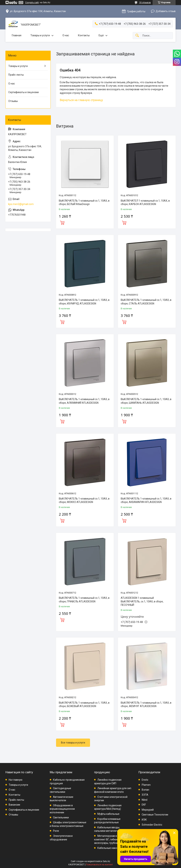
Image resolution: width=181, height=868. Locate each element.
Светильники (61, 817)
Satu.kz (107, 861)
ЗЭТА (145, 795)
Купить (62, 222)
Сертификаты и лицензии (24, 92)
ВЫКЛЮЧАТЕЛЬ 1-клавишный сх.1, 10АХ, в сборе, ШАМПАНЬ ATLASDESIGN (146, 401)
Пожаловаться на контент (99, 865)
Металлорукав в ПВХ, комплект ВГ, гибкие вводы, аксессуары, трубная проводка (113, 839)
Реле (56, 831)
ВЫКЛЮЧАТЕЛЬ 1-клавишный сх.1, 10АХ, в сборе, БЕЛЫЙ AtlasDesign (84, 202)
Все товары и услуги (73, 743)
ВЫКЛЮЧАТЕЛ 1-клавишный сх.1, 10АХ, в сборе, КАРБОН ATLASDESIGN (145, 202)
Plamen (146, 785)
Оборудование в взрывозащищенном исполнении (62, 809)
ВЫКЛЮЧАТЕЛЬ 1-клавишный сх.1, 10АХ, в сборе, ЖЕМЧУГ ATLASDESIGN (146, 705)
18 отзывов (145, 3)
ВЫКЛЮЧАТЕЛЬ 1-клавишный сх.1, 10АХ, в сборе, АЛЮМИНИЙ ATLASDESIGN (84, 401)
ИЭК (144, 820)
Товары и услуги (40, 35)
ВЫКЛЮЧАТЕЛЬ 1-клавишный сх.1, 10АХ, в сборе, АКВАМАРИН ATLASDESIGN (146, 500)
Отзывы (13, 101)
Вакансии (14, 805)
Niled (145, 800)
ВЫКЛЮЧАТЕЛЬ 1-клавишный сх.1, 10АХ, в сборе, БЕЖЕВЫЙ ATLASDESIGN (84, 705)
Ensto (145, 780)
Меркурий (148, 810)
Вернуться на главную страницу (81, 100)
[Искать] (137, 36)
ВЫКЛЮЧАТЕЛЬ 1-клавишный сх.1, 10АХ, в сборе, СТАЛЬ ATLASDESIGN (146, 302)
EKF (144, 805)
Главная (17, 35)
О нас (66, 35)
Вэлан (145, 790)
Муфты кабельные (108, 814)
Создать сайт (32, 3)
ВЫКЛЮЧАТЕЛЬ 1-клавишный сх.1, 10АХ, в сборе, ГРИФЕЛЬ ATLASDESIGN (84, 600)
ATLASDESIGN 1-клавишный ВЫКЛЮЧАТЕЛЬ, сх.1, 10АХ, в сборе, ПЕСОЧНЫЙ (142, 601)
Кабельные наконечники (112, 848)
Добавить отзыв (166, 11)
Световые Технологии (155, 815)
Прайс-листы (16, 75)
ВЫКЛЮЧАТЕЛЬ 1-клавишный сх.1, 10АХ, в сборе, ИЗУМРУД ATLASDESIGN (84, 302)
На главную (16, 780)
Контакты (84, 35)
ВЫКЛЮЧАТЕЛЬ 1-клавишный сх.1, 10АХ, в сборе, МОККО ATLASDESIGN (84, 500)
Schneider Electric (152, 825)
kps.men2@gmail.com (21, 204)
